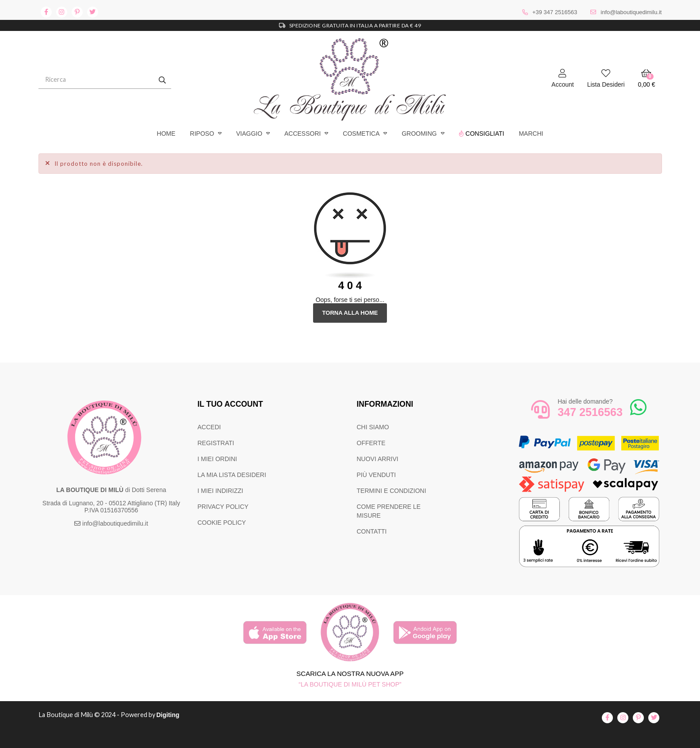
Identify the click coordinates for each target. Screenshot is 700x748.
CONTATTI (372, 531)
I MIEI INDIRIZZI (220, 491)
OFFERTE (371, 443)
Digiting (172, 715)
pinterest (77, 12)
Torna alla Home (350, 313)
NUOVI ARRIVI (378, 459)
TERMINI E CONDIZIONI (392, 491)
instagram (62, 12)
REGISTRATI (216, 443)
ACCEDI (209, 427)
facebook (46, 12)
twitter (93, 12)
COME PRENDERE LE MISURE (389, 511)
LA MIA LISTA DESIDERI (232, 475)
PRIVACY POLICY (223, 507)
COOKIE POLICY (222, 523)
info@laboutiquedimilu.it (631, 12)
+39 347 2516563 (555, 12)
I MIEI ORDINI (217, 459)
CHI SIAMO (373, 427)
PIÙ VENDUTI (377, 475)
